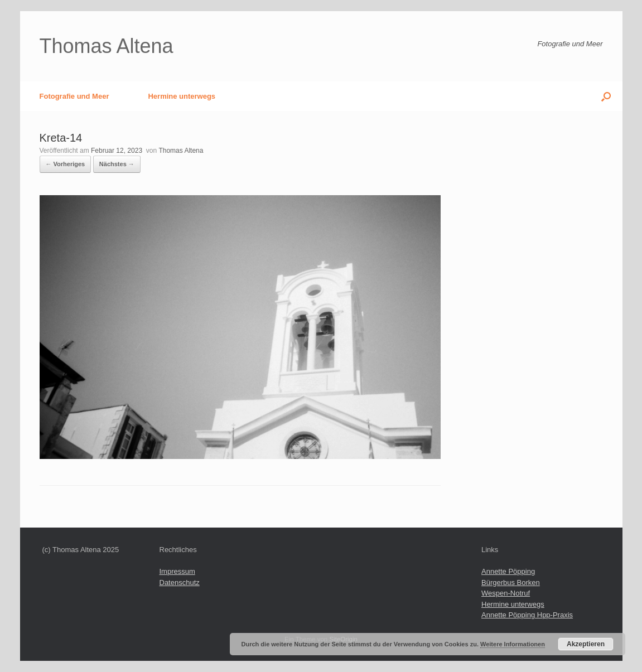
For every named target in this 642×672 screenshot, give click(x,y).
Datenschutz (180, 582)
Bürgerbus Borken (511, 582)
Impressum (177, 571)
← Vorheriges (66, 164)
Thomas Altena (181, 151)
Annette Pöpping (508, 571)
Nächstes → (117, 164)
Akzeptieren (586, 644)
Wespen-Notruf (506, 593)
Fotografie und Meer (74, 96)
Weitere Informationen (513, 644)
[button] (606, 96)
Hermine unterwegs (182, 96)
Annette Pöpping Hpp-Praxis (527, 615)
